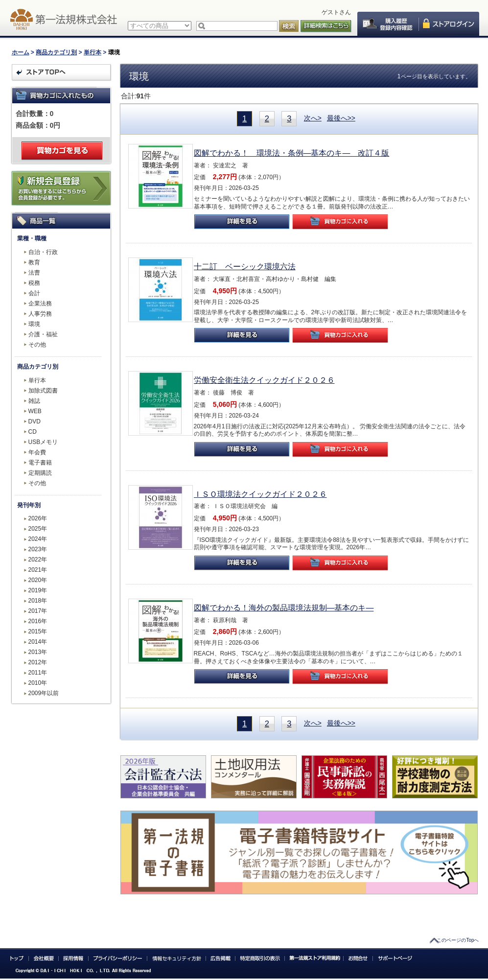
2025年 (38, 529)
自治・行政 (43, 252)
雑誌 (34, 401)
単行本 (93, 52)
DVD (35, 421)
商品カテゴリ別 (56, 52)
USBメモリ (43, 442)
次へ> (313, 118)
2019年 (38, 590)
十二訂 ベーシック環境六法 (245, 267)
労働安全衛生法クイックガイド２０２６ (264, 380)
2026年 (38, 518)
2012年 (38, 662)
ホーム (21, 52)
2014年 (38, 642)
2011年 (38, 673)
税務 (34, 283)
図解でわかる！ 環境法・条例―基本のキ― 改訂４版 (292, 153)
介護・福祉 (43, 334)
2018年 (38, 601)
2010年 (38, 683)
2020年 (38, 580)
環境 (34, 324)
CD (33, 432)
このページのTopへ (458, 940)
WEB (35, 411)
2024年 (38, 539)
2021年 (38, 570)
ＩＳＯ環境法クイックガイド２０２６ (260, 494)
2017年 (38, 611)
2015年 (38, 631)
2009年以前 (44, 693)
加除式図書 (43, 391)
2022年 (38, 560)
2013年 (38, 652)
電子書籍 (40, 463)
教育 (34, 262)
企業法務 (40, 303)
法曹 (34, 273)
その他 (37, 345)
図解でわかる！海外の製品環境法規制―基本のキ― (284, 608)
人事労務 (40, 314)
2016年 (38, 621)
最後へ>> (341, 118)
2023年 (38, 549)
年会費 (37, 452)
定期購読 (40, 473)
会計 (34, 293)
